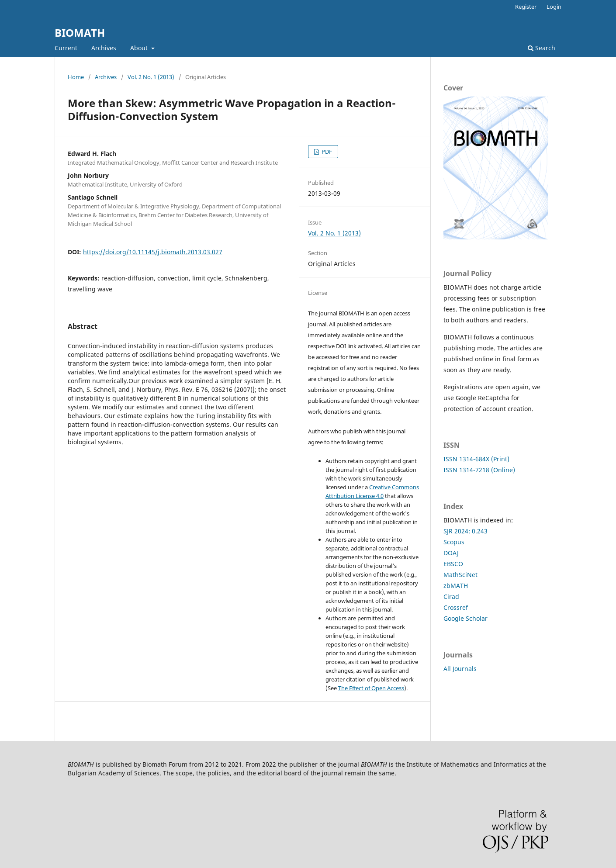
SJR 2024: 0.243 (465, 531)
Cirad (451, 597)
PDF (326, 152)
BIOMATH (80, 33)
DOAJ (451, 553)
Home (76, 77)
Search (542, 48)
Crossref (456, 607)
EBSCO (453, 564)
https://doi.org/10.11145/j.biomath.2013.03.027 (153, 252)
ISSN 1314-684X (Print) (476, 459)
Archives (104, 48)
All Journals (460, 669)
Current (66, 48)
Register (526, 7)
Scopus (454, 542)
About (140, 48)
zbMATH (456, 586)
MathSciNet (460, 575)
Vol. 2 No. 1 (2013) (151, 77)
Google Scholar (465, 618)
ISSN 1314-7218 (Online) (479, 470)
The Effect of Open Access (371, 688)
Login (554, 7)
